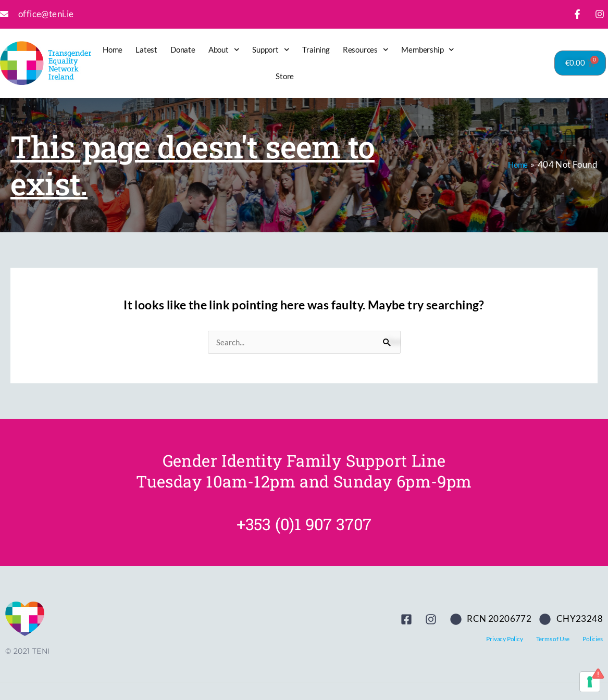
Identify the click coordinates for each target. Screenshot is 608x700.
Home (113, 49)
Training (316, 49)
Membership (428, 50)
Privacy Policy (504, 639)
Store (285, 76)
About (224, 50)
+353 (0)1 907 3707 (304, 524)
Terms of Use (553, 639)
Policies (592, 639)
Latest (146, 49)
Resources (366, 50)
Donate (183, 49)
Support (271, 50)
